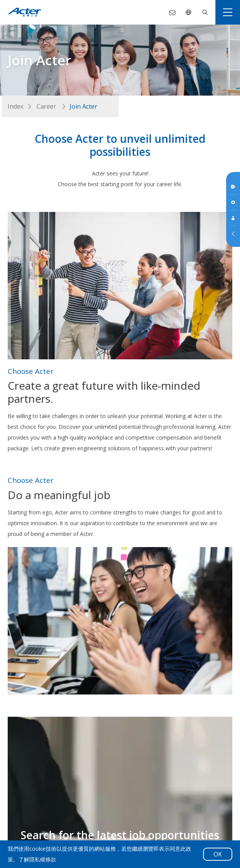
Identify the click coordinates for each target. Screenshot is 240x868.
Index (16, 106)
